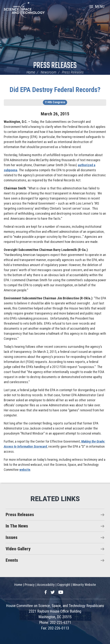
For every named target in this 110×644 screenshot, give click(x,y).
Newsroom (49, 72)
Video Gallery (18, 549)
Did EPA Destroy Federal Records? (55, 90)
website (25, 470)
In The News (17, 526)
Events (12, 560)
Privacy (30, 585)
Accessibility (46, 585)
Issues (12, 537)
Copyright (64, 585)
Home (31, 72)
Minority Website (84, 585)
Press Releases (55, 66)
